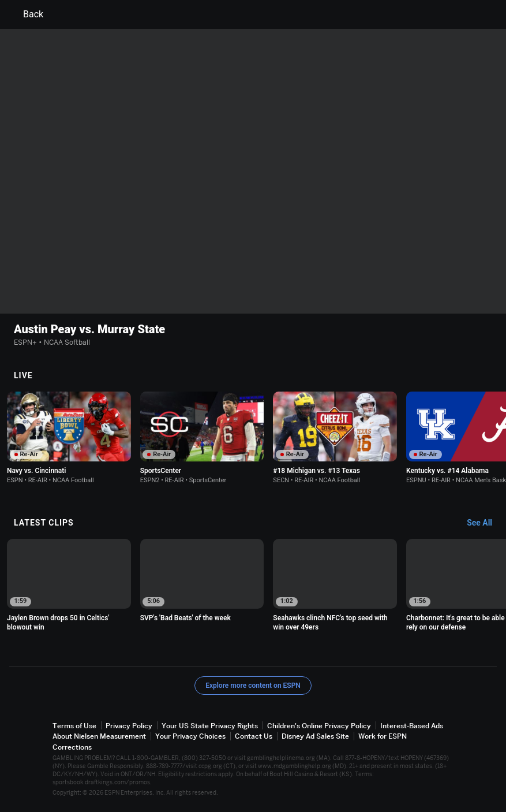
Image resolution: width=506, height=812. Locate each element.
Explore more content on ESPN (253, 686)
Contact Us (254, 736)
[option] (69, 438)
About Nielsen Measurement (99, 736)
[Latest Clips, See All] (485, 523)
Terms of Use (74, 726)
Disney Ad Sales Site (315, 736)
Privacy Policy (129, 726)
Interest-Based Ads (412, 726)
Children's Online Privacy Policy (319, 726)
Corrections (72, 746)
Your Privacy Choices (190, 736)
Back (26, 14)
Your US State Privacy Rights (210, 726)
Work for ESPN (383, 736)
